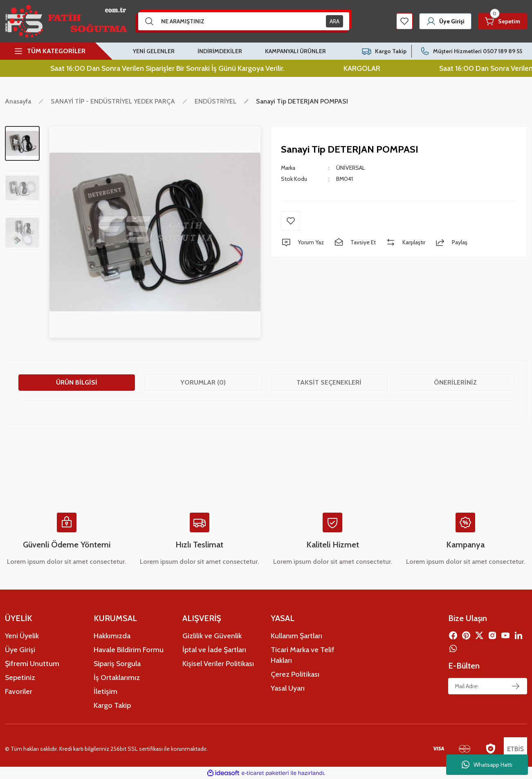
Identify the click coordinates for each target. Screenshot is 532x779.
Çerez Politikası (295, 674)
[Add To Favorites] (291, 221)
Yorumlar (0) (203, 382)
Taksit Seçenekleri (329, 382)
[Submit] (516, 686)
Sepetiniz (20, 678)
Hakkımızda (112, 636)
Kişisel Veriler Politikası (218, 664)
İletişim (106, 691)
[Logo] (66, 21)
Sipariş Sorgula (117, 664)
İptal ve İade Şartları (214, 650)
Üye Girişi (20, 650)
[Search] (244, 21)
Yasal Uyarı (288, 688)
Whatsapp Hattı (487, 765)
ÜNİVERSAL (351, 168)
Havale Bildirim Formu (129, 650)
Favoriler (19, 691)
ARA (334, 21)
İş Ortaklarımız (117, 678)
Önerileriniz (455, 382)
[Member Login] (445, 21)
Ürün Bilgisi (77, 382)
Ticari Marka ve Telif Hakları (303, 655)
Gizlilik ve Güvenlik (212, 636)
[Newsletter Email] (488, 686)
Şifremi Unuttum (32, 664)
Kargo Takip (112, 705)
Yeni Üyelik (22, 636)
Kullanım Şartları (296, 636)
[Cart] (503, 21)
